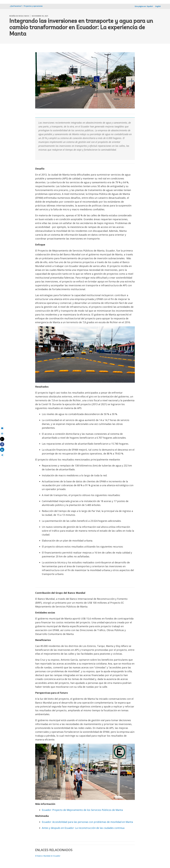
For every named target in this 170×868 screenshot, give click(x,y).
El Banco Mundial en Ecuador (48, 856)
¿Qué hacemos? (16, 6)
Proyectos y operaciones (33, 6)
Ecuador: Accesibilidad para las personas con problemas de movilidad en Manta (87, 822)
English (158, 6)
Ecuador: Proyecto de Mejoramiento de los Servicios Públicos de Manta (82, 810)
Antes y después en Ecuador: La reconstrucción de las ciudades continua (83, 828)
